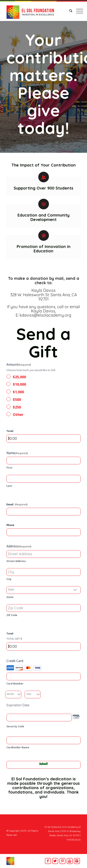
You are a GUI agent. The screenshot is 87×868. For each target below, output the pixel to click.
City (9, 579)
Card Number (15, 684)
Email (17, 504)
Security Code (15, 726)
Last (9, 486)
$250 (17, 407)
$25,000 (19, 377)
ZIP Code (12, 615)
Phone (10, 525)
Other (18, 414)
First (9, 468)
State (10, 597)
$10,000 (19, 384)
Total (10, 431)
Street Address (16, 561)
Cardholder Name (18, 747)
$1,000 (18, 392)
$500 (17, 399)
